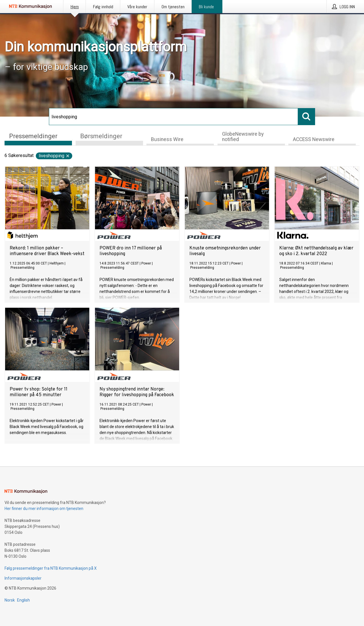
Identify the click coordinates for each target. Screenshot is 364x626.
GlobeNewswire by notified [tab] (243, 137)
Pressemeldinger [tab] (33, 136)
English (23, 600)
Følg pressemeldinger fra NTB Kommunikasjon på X (51, 568)
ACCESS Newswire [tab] (314, 139)
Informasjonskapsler (23, 578)
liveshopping (54, 156)
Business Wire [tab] (167, 139)
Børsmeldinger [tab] (101, 136)
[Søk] (173, 117)
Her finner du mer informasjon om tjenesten (44, 509)
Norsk (10, 600)
